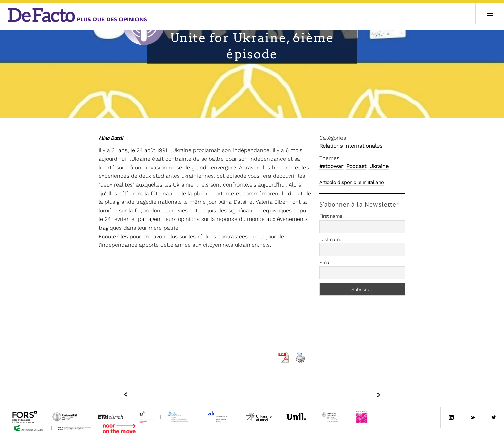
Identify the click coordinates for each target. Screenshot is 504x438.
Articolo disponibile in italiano (351, 182)
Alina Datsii (111, 138)
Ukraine (379, 166)
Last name (331, 239)
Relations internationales (351, 146)
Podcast (356, 166)
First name (331, 216)
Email (326, 262)
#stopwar (331, 166)
